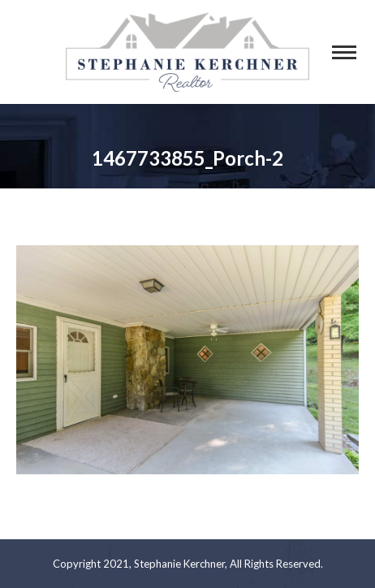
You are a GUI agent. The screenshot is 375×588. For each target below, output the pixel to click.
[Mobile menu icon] (344, 52)
